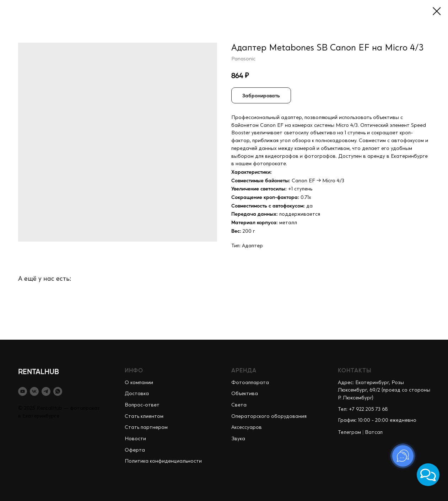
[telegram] (46, 391)
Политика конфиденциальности (163, 461)
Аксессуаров (247, 427)
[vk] (34, 391)
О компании (139, 383)
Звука (238, 439)
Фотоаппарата (250, 383)
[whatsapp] (58, 391)
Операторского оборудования (269, 416)
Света (239, 405)
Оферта (135, 450)
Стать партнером (146, 427)
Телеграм (349, 432)
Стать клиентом (144, 416)
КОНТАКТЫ (355, 370)
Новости (135, 439)
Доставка (137, 394)
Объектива (245, 394)
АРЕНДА (244, 370)
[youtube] (23, 391)
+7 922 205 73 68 (368, 409)
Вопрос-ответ (142, 405)
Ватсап (374, 432)
